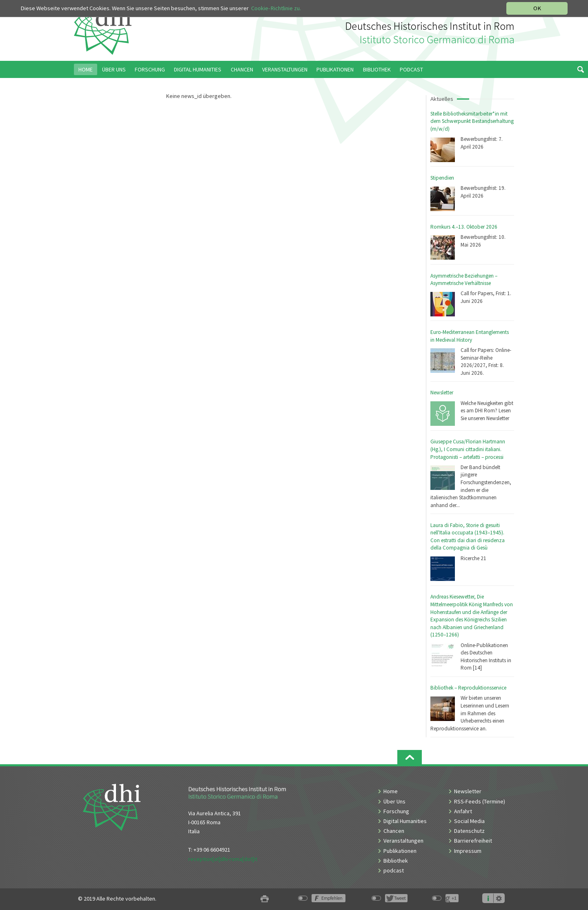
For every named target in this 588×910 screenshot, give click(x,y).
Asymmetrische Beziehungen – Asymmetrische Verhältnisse (464, 280)
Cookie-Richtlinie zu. (276, 8)
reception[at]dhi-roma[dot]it (223, 859)
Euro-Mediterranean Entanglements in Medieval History (470, 336)
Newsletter (442, 393)
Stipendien (442, 178)
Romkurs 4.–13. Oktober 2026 (464, 227)
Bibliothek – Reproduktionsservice (468, 688)
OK (537, 8)
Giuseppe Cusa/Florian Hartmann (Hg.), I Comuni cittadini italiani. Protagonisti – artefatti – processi (468, 449)
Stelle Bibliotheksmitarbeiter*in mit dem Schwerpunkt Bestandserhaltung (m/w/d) (472, 121)
